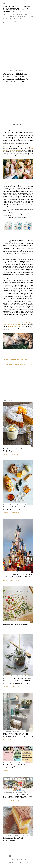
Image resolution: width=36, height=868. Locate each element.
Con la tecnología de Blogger (18, 856)
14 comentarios (15, 454)
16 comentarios (15, 513)
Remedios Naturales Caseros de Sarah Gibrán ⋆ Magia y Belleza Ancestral (17, 9)
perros (25, 365)
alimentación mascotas (15, 359)
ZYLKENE (30, 365)
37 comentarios (15, 800)
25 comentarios (15, 580)
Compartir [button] (6, 357)
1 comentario (14, 740)
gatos (15, 362)
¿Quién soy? (8, 22)
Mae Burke (24, 859)
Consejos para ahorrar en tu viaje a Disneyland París (17, 576)
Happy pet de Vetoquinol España (18, 149)
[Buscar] (32, 3)
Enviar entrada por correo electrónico (21, 357)
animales (25, 359)
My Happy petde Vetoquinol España (18, 324)
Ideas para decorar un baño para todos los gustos (18, 735)
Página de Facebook (14, 326)
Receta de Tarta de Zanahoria (13, 839)
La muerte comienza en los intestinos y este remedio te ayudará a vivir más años (18, 681)
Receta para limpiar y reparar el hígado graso (17, 508)
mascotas (20, 362)
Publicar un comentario (17, 628)
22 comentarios (15, 686)
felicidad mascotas (8, 362)
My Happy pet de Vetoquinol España (13, 365)
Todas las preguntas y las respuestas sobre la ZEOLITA (18, 796)
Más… (16, 22)
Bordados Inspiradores (16, 624)
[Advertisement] (18, 47)
